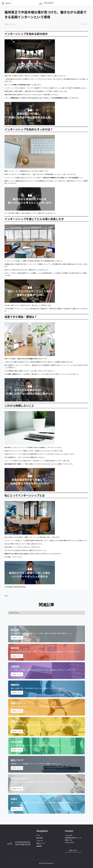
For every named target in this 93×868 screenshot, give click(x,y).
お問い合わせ (73, 850)
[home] (46, 3)
